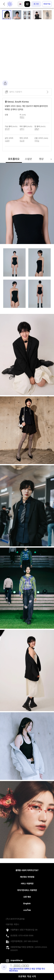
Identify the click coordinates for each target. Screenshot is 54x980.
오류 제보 (27, 897)
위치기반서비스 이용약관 (27, 890)
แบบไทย (27, 910)
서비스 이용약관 (27, 884)
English (27, 904)
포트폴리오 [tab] (14, 159)
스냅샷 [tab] (28, 159)
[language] (20, 4)
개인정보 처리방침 (27, 877)
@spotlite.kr (17, 961)
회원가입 (47, 4)
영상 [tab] (41, 159)
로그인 (36, 4)
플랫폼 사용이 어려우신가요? (27, 870)
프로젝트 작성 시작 (27, 977)
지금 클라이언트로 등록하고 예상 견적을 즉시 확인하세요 (27, 970)
